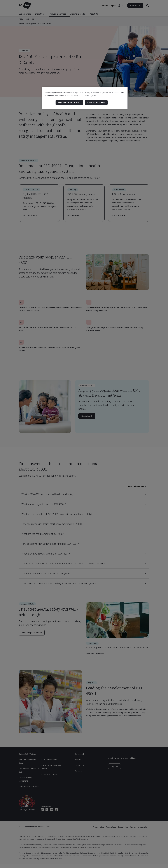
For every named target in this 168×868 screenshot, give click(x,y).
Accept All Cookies (96, 102)
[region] (85, 98)
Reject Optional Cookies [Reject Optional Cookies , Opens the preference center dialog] (69, 102)
